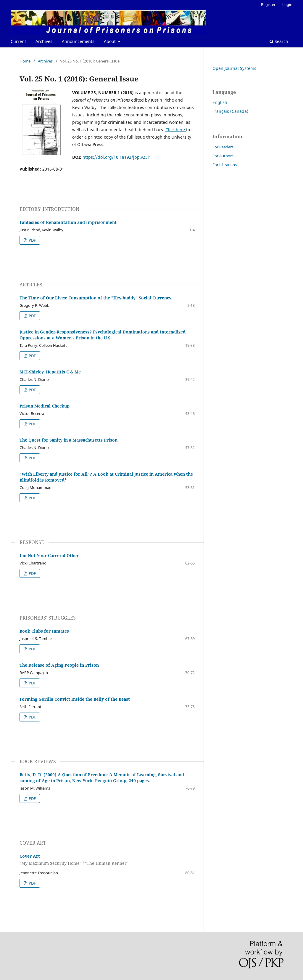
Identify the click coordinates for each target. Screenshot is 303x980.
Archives (44, 41)
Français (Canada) (230, 111)
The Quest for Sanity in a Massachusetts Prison (69, 440)
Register (268, 4)
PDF (32, 240)
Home (25, 61)
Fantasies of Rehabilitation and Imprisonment (68, 222)
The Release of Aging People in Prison (59, 665)
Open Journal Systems (234, 68)
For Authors (223, 156)
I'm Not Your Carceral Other (49, 555)
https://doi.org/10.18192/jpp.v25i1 (117, 157)
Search (279, 41)
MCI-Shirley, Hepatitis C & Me (50, 372)
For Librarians (225, 165)
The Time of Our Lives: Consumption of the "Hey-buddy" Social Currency (95, 298)
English (220, 102)
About (110, 41)
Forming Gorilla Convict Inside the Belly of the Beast (75, 699)
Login (287, 4)
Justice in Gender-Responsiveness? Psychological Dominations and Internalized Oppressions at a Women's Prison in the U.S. (103, 335)
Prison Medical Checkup (45, 406)
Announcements (78, 41)
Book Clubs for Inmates (44, 631)
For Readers (223, 147)
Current (18, 41)
